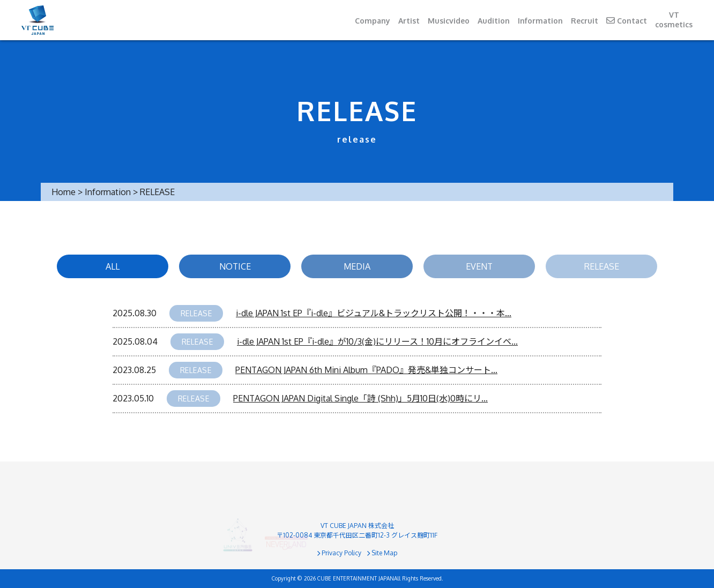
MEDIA (357, 266)
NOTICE (235, 266)
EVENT (479, 266)
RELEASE (602, 266)
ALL (113, 266)
